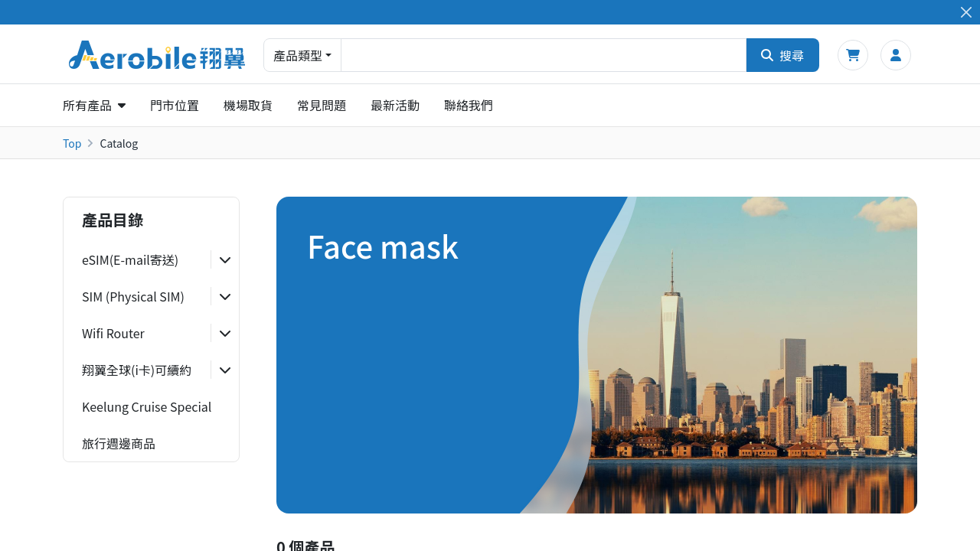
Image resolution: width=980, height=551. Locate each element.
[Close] (966, 13)
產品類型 (298, 55)
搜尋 (782, 55)
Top (72, 143)
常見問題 (322, 105)
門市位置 (175, 105)
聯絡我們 (469, 105)
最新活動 (395, 105)
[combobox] (544, 55)
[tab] (151, 259)
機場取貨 (248, 105)
